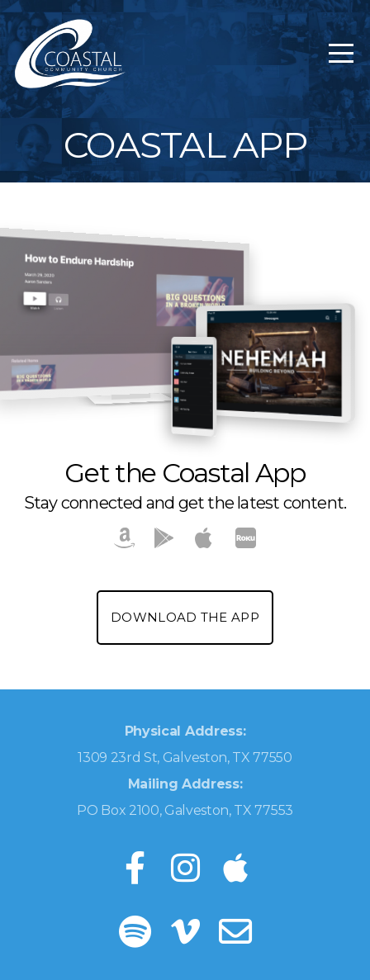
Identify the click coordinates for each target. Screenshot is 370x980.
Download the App (185, 617)
